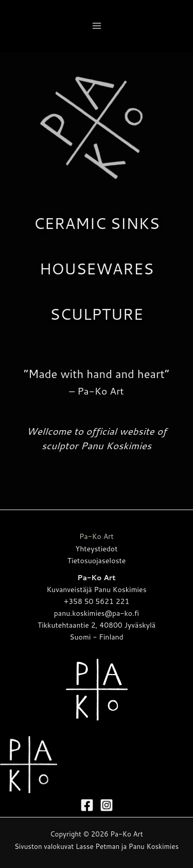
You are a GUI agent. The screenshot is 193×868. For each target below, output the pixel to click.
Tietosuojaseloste (97, 561)
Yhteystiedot (97, 549)
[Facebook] (87, 805)
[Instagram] (107, 805)
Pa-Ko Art (97, 536)
